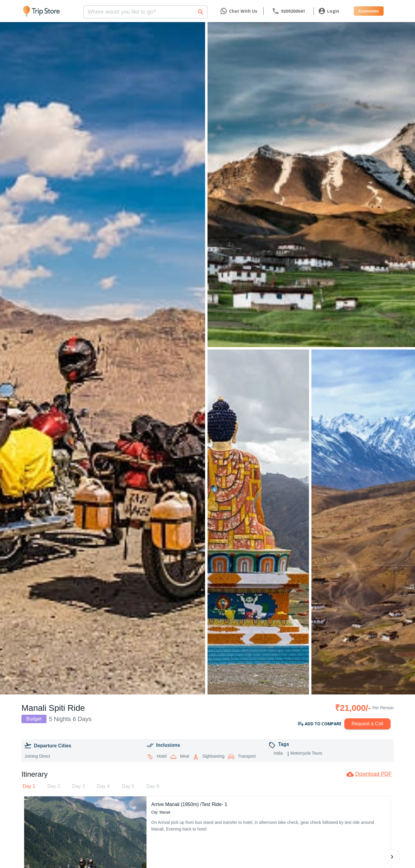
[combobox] (145, 10)
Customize (369, 11)
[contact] (288, 11)
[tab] (29, 786)
